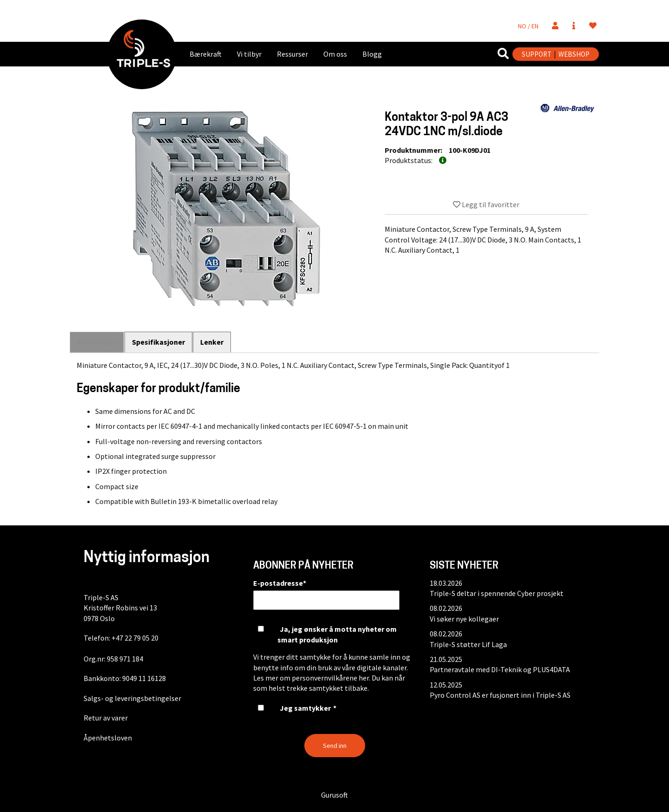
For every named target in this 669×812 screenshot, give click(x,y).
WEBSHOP (574, 54)
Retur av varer (106, 718)
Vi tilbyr (249, 54)
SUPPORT (537, 54)
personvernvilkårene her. (331, 678)
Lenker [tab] (213, 342)
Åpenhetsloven (108, 738)
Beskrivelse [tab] (97, 342)
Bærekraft (206, 54)
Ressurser (292, 54)
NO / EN (528, 26)
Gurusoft (334, 795)
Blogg (372, 54)
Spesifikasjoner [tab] (159, 342)
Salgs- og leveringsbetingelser (132, 698)
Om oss (335, 54)
